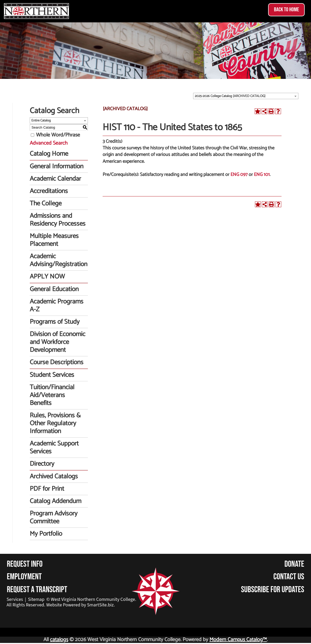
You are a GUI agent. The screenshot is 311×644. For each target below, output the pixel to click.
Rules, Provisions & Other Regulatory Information (55, 423)
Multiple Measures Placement (54, 240)
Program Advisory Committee (54, 518)
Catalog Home (49, 154)
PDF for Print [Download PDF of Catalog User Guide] (47, 489)
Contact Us (289, 577)
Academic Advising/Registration (59, 260)
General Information (57, 166)
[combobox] (246, 96)
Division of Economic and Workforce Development (57, 342)
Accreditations (49, 191)
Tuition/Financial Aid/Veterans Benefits (52, 395)
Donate (294, 564)
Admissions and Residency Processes (58, 220)
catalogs (59, 640)
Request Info (25, 564)
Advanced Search (49, 143)
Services (15, 599)
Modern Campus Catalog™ (238, 640)
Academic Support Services (54, 448)
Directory (42, 464)
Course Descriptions (57, 362)
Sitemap (36, 599)
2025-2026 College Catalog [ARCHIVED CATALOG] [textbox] (230, 96)
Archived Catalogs (54, 476)
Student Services (52, 375)
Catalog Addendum (56, 501)
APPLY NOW (47, 277)
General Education (54, 289)
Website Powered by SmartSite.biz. (81, 605)
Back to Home (286, 10)
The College (46, 204)
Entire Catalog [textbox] (41, 121)
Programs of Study (55, 322)
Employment (24, 577)
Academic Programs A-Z (57, 306)
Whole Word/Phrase (58, 135)
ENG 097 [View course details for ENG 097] (239, 175)
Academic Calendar (55, 179)
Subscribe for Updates (273, 590)
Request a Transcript (37, 590)
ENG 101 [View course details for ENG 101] (262, 175)
